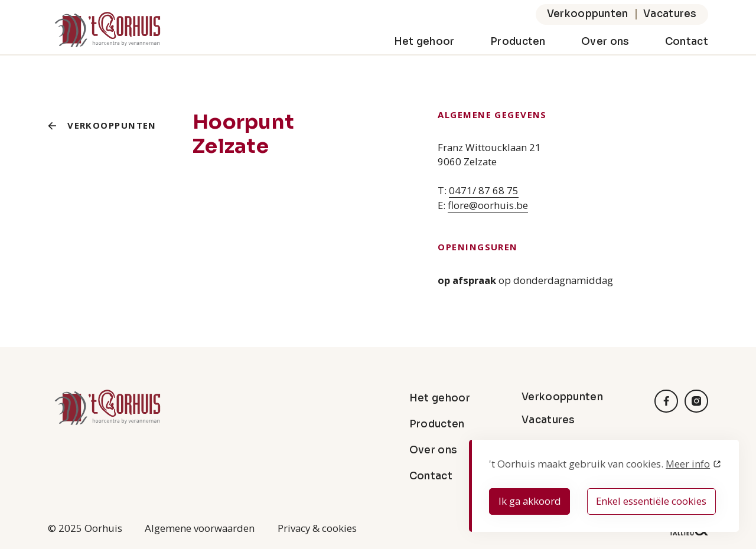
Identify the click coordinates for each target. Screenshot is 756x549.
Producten (518, 42)
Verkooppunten (588, 14)
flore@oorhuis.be (488, 205)
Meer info (688, 464)
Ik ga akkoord (530, 501)
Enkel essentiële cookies (651, 501)
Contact (687, 42)
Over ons (605, 42)
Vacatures (670, 14)
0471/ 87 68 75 (484, 190)
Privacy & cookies (317, 528)
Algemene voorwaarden (200, 528)
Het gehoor (424, 42)
